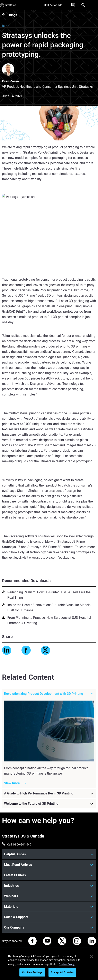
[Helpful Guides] (49, 854)
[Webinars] (49, 896)
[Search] (83, 5)
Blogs (13, 15)
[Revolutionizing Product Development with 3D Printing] (49, 694)
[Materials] (49, 907)
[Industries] (49, 886)
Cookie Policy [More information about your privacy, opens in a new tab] (67, 964)
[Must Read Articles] (49, 865)
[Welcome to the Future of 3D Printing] (49, 804)
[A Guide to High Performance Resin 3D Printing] (49, 793)
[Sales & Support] (49, 917)
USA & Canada (54, 5)
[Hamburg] (93, 5)
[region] (49, 965)
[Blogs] (6, 15)
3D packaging (79, 301)
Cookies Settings (32, 972)
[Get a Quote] (73, 5)
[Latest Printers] (49, 875)
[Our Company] (49, 928)
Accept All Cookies (62, 972)
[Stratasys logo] (8, 5)
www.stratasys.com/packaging (52, 558)
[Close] (91, 957)
